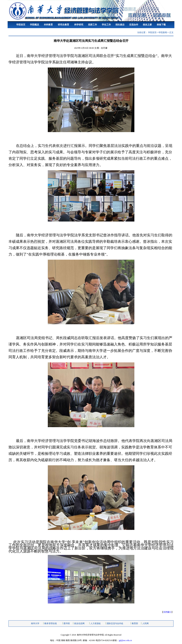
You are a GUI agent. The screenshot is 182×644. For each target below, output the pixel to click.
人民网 (145, 623)
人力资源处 (96, 623)
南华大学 (35, 623)
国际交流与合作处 (115, 623)
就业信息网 (79, 623)
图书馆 (67, 623)
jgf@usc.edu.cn (125, 640)
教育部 (135, 623)
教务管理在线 (51, 623)
